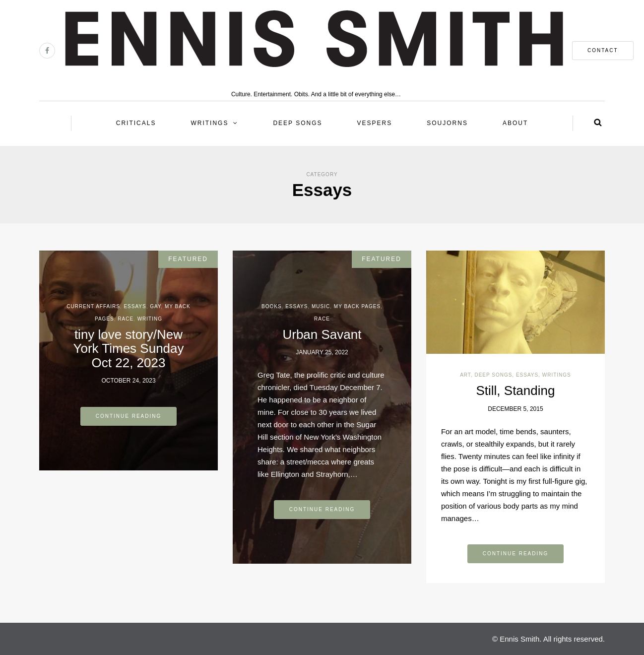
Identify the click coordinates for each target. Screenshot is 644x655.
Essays (135, 306)
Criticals (136, 123)
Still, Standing (515, 391)
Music (321, 306)
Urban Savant (322, 334)
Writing (150, 319)
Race (126, 319)
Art (465, 375)
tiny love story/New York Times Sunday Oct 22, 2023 (128, 349)
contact (603, 50)
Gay (155, 306)
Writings (209, 123)
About (515, 123)
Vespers (375, 123)
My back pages (357, 306)
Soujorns (447, 123)
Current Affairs (93, 306)
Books (272, 306)
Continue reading (129, 416)
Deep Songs (297, 123)
